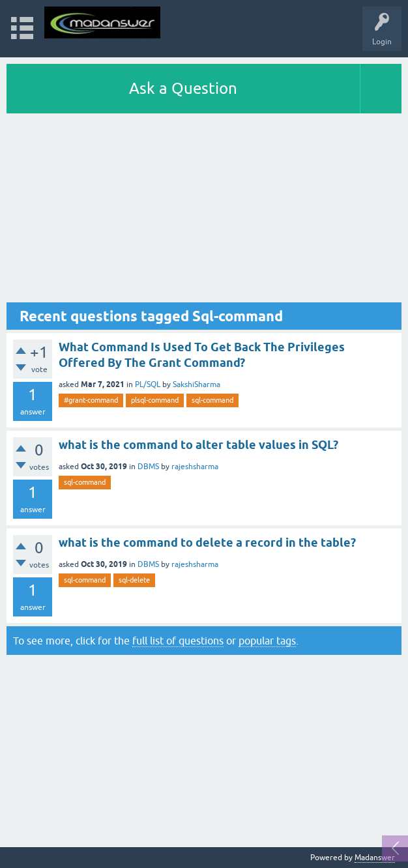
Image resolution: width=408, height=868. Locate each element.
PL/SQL (148, 384)
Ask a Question (183, 88)
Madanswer (375, 858)
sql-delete (134, 580)
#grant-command (91, 400)
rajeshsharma (195, 467)
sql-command (212, 400)
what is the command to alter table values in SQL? (198, 445)
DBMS (148, 467)
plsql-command (155, 400)
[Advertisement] (204, 211)
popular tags (267, 641)
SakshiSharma (197, 384)
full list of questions (178, 641)
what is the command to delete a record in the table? (207, 542)
